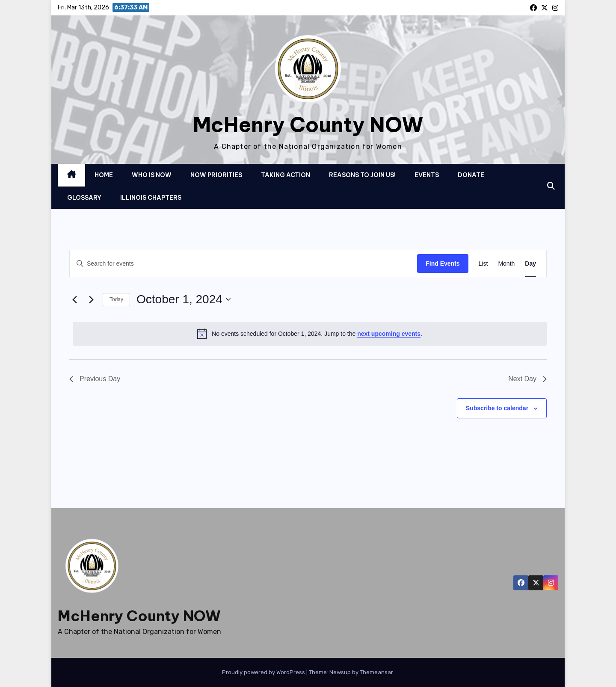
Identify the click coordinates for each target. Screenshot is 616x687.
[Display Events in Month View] (506, 264)
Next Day (527, 379)
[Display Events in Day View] (530, 264)
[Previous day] (74, 299)
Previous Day (95, 379)
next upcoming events (389, 334)
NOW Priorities (216, 175)
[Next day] (91, 299)
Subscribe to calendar (497, 408)
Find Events (443, 264)
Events (427, 175)
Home (104, 175)
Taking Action (286, 175)
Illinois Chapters (151, 198)
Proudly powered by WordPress (264, 672)
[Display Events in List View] (483, 264)
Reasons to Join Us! (362, 175)
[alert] (310, 334)
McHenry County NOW (308, 125)
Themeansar (376, 672)
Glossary (84, 198)
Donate (471, 175)
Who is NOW (152, 175)
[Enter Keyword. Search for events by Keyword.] (243, 264)
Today (116, 299)
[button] (551, 186)
